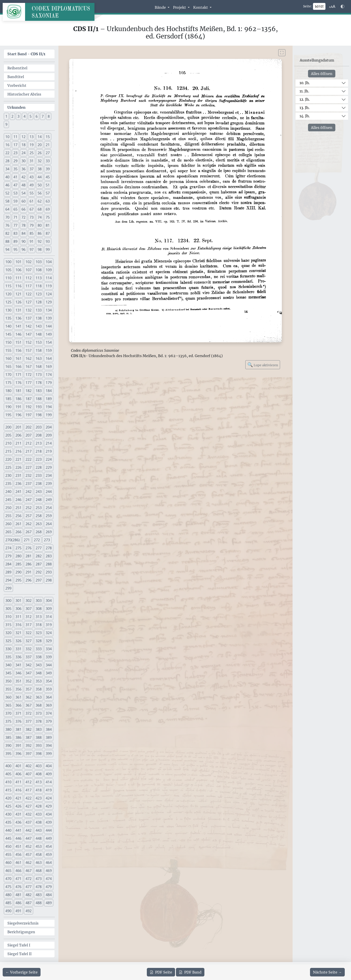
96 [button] (24, 249)
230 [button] (8, 475)
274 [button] (8, 548)
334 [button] (49, 649)
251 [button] (18, 508)
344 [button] (49, 665)
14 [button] (40, 137)
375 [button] (8, 721)
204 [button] (49, 427)
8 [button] (49, 116)
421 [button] (18, 798)
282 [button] (39, 556)
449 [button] (49, 838)
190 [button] (8, 407)
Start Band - (26, 54)
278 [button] (49, 548)
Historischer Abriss (24, 94)
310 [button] (8, 617)
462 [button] (29, 863)
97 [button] (32, 249)
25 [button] (32, 153)
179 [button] (49, 383)
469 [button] (49, 871)
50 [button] (40, 185)
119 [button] (49, 286)
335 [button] (8, 657)
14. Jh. (305, 116)
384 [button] (49, 729)
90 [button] (24, 241)
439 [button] (49, 822)
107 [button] (29, 270)
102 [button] (29, 262)
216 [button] (18, 451)
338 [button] (39, 657)
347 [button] (29, 673)
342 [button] (29, 665)
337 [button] (29, 657)
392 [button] (29, 746)
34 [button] (7, 169)
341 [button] (18, 665)
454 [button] (49, 846)
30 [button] (24, 161)
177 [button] (29, 383)
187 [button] (29, 399)
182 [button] (29, 391)
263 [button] (39, 524)
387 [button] (29, 737)
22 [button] (7, 153)
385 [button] (8, 737)
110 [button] (8, 278)
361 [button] (18, 697)
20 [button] (40, 145)
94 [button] (7, 249)
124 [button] (49, 294)
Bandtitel (16, 77)
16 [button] (7, 145)
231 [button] (18, 475)
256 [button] (18, 516)
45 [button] (48, 177)
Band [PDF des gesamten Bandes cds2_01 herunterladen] (190, 972)
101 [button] (18, 262)
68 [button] (40, 209)
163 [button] (39, 358)
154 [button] (49, 342)
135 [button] (8, 318)
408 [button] (39, 774)
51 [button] (48, 185)
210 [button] (8, 443)
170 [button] (8, 375)
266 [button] (18, 532)
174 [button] (49, 375)
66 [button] (24, 209)
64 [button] (7, 209)
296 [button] (29, 580)
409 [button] (49, 774)
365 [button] (8, 705)
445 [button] (8, 838)
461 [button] (18, 863)
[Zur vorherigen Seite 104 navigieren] (22, 972)
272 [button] (37, 540)
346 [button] (18, 673)
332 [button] (29, 649)
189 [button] (49, 399)
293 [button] (49, 572)
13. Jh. (305, 108)
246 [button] (18, 500)
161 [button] (18, 358)
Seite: (308, 6)
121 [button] (18, 294)
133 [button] (39, 310)
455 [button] (8, 854)
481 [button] (18, 895)
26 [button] (40, 153)
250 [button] (8, 508)
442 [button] (29, 830)
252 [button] (29, 508)
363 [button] (39, 697)
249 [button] (49, 500)
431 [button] (18, 814)
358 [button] (39, 689)
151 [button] (18, 342)
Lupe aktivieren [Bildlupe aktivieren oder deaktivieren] (263, 365)
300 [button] (8, 601)
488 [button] (39, 903)
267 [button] (29, 532)
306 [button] (18, 609)
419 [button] (49, 790)
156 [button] (18, 350)
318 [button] (39, 625)
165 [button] (8, 366)
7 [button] (43, 116)
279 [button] (8, 556)
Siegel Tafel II (19, 954)
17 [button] (15, 145)
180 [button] (8, 391)
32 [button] (40, 161)
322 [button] (29, 633)
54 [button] (24, 193)
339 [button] (49, 657)
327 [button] (29, 641)
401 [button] (18, 766)
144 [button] (49, 326)
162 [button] (29, 358)
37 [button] (32, 169)
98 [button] (40, 249)
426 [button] (18, 806)
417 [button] (29, 790)
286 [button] (29, 564)
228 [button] (39, 467)
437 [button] (29, 822)
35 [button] (15, 169)
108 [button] (39, 270)
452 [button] (29, 846)
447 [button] (29, 838)
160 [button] (8, 358)
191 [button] (18, 407)
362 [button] (29, 697)
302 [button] (29, 601)
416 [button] (18, 790)
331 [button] (18, 649)
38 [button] (40, 169)
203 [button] (39, 427)
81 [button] (48, 225)
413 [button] (39, 782)
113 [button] (39, 278)
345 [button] (8, 673)
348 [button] (39, 673)
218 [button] (39, 451)
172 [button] (29, 375)
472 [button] (29, 879)
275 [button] (18, 548)
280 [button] (18, 556)
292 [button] (39, 572)
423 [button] (39, 798)
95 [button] (15, 249)
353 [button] (39, 681)
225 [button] (8, 467)
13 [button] (32, 137)
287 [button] (39, 564)
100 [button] (8, 262)
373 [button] (39, 713)
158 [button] (39, 350)
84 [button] (24, 233)
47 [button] (15, 185)
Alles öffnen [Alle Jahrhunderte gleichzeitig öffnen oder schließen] (322, 74)
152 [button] (29, 342)
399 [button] (49, 754)
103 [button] (39, 262)
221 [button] (18, 459)
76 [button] (7, 225)
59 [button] (15, 201)
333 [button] (39, 649)
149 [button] (49, 334)
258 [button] (39, 516)
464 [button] (49, 863)
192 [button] (29, 407)
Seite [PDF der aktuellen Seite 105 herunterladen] (161, 972)
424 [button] (49, 798)
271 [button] (27, 540)
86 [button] (40, 233)
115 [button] (8, 286)
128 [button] (39, 302)
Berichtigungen (21, 932)
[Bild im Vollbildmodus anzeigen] (282, 53)
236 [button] (18, 484)
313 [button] (39, 617)
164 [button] (49, 358)
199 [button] (49, 415)
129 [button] (49, 302)
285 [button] (18, 564)
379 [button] (49, 721)
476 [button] (18, 887)
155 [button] (8, 350)
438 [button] (39, 822)
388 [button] (39, 737)
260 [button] (8, 524)
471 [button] (18, 879)
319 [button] (49, 625)
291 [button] (29, 572)
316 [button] (18, 625)
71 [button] (15, 217)
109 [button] (49, 270)
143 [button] (39, 326)
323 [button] (39, 633)
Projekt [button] (180, 7)
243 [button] (39, 492)
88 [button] (7, 241)
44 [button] (40, 177)
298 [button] (49, 580)
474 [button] (49, 879)
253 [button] (39, 508)
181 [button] (18, 391)
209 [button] (49, 435)
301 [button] (18, 601)
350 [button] (8, 681)
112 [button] (29, 278)
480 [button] (8, 895)
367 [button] (29, 705)
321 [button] (18, 633)
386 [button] (18, 737)
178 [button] (39, 383)
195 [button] (8, 415)
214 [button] (49, 443)
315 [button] (8, 625)
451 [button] (18, 846)
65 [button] (15, 209)
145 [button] (8, 334)
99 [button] (48, 249)
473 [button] (39, 879)
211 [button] (18, 443)
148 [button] (39, 334)
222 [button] (29, 459)
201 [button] (18, 427)
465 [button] (8, 871)
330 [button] (8, 649)
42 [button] (24, 177)
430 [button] (8, 814)
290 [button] (18, 572)
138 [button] (39, 318)
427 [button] (29, 806)
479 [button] (49, 887)
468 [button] (39, 871)
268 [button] (39, 532)
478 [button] (39, 887)
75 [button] (48, 217)
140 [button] (8, 326)
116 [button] (18, 286)
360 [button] (8, 697)
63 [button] (48, 201)
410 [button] (8, 782)
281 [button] (29, 556)
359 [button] (49, 689)
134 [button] (49, 310)
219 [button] (49, 451)
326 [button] (18, 641)
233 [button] (39, 475)
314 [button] (49, 617)
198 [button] (39, 415)
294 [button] (8, 580)
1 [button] (6, 116)
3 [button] (18, 116)
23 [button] (15, 153)
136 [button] (18, 318)
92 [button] (40, 241)
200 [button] (8, 427)
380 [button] (8, 729)
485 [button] (8, 903)
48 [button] (24, 185)
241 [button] (18, 492)
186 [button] (18, 399)
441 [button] (18, 830)
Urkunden (16, 107)
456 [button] (18, 854)
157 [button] (29, 350)
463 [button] (39, 863)
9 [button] (6, 124)
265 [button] (8, 532)
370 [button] (8, 713)
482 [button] (29, 895)
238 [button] (39, 484)
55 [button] (32, 193)
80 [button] (40, 225)
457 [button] (29, 854)
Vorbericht (17, 85)
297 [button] (39, 580)
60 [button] (24, 201)
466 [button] (18, 871)
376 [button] (18, 721)
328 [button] (39, 641)
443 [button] (39, 830)
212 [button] (29, 443)
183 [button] (39, 391)
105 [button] (8, 270)
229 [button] (49, 467)
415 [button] (8, 790)
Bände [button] (161, 7)
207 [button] (29, 435)
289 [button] (8, 572)
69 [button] (48, 209)
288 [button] (49, 564)
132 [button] (29, 310)
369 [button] (49, 705)
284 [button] (8, 564)
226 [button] (18, 467)
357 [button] (29, 689)
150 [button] (8, 342)
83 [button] (15, 233)
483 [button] (39, 895)
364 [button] (49, 697)
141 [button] (18, 326)
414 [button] (49, 782)
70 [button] (7, 217)
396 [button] (18, 754)
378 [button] (39, 721)
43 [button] (32, 177)
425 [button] (8, 806)
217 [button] (29, 451)
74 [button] (40, 217)
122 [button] (29, 294)
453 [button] (39, 846)
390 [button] (8, 746)
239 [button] (49, 484)
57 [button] (48, 193)
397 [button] (29, 754)
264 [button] (49, 524)
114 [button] (49, 278)
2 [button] (12, 116)
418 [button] (39, 790)
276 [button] (29, 548)
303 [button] (39, 601)
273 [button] (47, 540)
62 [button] (40, 201)
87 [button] (48, 233)
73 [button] (32, 217)
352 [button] (29, 681)
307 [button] (29, 609)
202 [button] (29, 427)
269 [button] (49, 532)
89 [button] (15, 241)
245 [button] (8, 500)
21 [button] (48, 145)
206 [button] (18, 435)
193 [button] (39, 407)
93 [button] (48, 241)
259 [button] (49, 516)
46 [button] (7, 185)
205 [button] (8, 435)
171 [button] (18, 375)
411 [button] (18, 782)
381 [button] (18, 729)
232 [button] (29, 475)
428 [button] (39, 806)
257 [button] (29, 516)
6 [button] (37, 116)
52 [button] (7, 193)
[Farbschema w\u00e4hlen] (342, 6)
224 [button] (49, 459)
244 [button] (49, 492)
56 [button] (40, 193)
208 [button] (39, 435)
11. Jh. (304, 91)
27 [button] (48, 153)
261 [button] (18, 524)
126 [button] (18, 302)
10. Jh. (305, 83)
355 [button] (8, 689)
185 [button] (8, 399)
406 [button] (18, 774)
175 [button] (8, 383)
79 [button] (32, 225)
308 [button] (39, 609)
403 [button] (39, 766)
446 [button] (18, 838)
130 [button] (8, 310)
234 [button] (49, 475)
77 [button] (15, 225)
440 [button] (8, 830)
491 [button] (18, 911)
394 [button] (49, 746)
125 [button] (8, 302)
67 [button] (32, 209)
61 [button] (32, 201)
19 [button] (32, 145)
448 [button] (39, 838)
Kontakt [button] (201, 7)
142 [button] (29, 326)
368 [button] (39, 705)
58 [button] (7, 201)
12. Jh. (305, 99)
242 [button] (29, 492)
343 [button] (39, 665)
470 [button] (8, 879)
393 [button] (39, 746)
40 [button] (7, 177)
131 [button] (18, 310)
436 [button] (18, 822)
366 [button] (18, 705)
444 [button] (49, 830)
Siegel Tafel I (19, 945)
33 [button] (48, 161)
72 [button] (24, 217)
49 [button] (32, 185)
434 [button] (49, 814)
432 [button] (29, 814)
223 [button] (39, 459)
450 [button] (8, 846)
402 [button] (29, 766)
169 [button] (49, 366)
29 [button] (15, 161)
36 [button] (24, 169)
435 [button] (8, 822)
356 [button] (18, 689)
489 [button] (49, 903)
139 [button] (49, 318)
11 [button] (15, 137)
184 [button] (49, 391)
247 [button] (29, 500)
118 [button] (39, 286)
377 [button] (29, 721)
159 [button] (49, 350)
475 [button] (8, 887)
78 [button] (24, 225)
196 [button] (18, 415)
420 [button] (8, 798)
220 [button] (8, 459)
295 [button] (18, 580)
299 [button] (8, 588)
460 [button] (8, 863)
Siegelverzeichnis (23, 923)
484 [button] (49, 895)
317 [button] (29, 625)
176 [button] (18, 383)
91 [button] (32, 241)
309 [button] (49, 609)
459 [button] (49, 854)
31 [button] (32, 161)
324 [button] (49, 633)
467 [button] (29, 871)
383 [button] (39, 729)
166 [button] (18, 366)
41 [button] (15, 177)
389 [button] (49, 737)
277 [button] (39, 548)
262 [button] (29, 524)
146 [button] (18, 334)
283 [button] (49, 556)
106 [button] (18, 270)
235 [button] (8, 484)
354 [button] (49, 681)
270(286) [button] (13, 540)
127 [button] (29, 302)
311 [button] (18, 617)
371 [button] (18, 713)
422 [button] (29, 798)
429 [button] (49, 806)
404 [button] (49, 766)
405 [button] (8, 774)
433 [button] (39, 814)
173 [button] (39, 375)
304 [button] (49, 601)
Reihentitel (17, 68)
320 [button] (8, 633)
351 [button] (18, 681)
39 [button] (48, 169)
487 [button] (29, 903)
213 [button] (39, 443)
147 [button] (29, 334)
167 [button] (29, 366)
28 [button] (7, 161)
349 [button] (49, 673)
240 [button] (8, 492)
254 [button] (49, 508)
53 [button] (15, 193)
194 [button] (49, 407)
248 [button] (39, 500)
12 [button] (24, 137)
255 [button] (8, 516)
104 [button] (49, 262)
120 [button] (8, 294)
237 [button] (29, 484)
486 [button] (18, 903)
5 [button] (31, 116)
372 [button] (29, 713)
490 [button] (8, 911)
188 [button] (39, 399)
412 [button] (29, 782)
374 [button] (49, 713)
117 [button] (29, 286)
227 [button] (29, 467)
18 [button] (24, 145)
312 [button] (29, 617)
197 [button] (29, 415)
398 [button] (39, 754)
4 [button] (25, 116)
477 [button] (29, 887)
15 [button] (48, 137)
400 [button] (8, 766)
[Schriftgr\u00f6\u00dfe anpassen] (332, 6)
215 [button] (8, 451)
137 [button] (29, 318)
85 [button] (32, 233)
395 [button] (8, 754)
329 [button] (49, 641)
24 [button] (24, 153)
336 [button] (18, 657)
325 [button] (8, 641)
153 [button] (39, 342)
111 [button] (18, 278)
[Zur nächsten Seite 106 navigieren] (327, 972)
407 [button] (29, 774)
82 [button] (7, 233)
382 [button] (29, 729)
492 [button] (29, 911)
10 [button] (7, 137)
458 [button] (39, 854)
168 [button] (39, 366)
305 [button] (8, 609)
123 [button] (39, 294)
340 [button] (8, 665)
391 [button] (18, 746)
